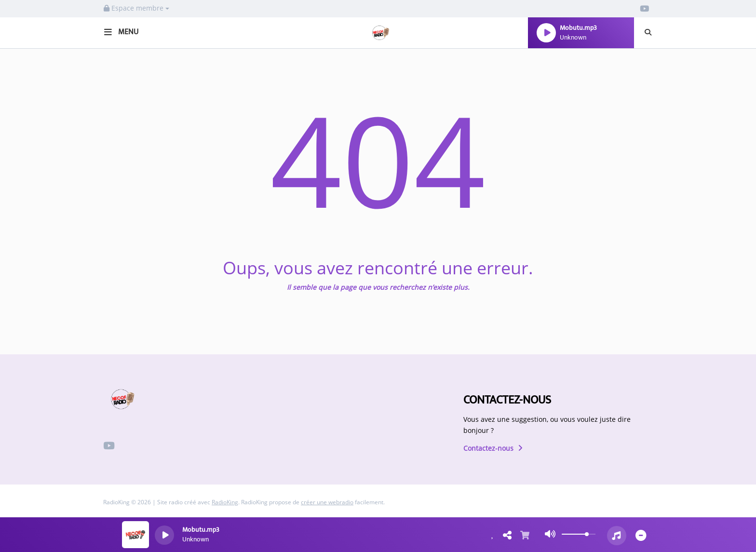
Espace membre (136, 8)
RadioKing (225, 502)
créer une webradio (327, 502)
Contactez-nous (493, 448)
